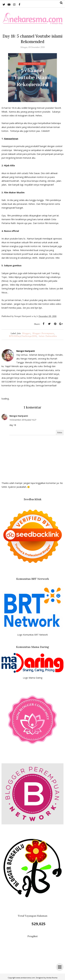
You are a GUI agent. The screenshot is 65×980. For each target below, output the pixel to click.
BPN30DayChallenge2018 (23, 336)
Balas (60, 433)
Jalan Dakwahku (48, 336)
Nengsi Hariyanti (19, 416)
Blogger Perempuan (43, 333)
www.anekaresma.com (26, 978)
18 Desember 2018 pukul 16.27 (23, 420)
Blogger (26, 333)
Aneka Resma (52, 978)
